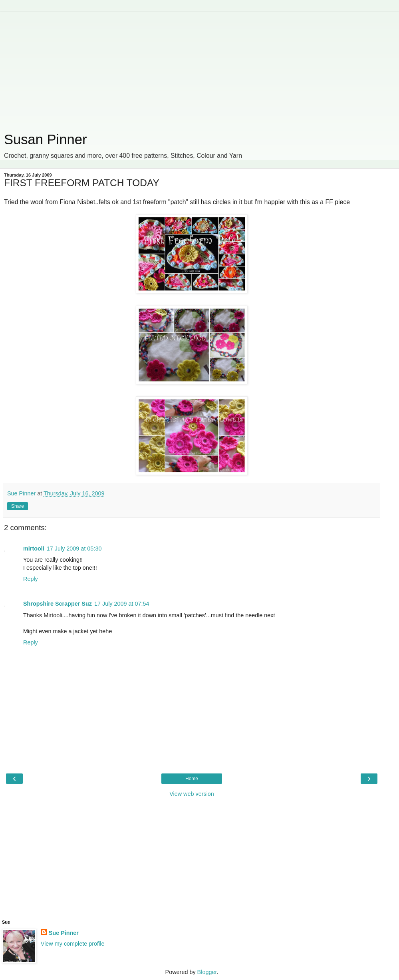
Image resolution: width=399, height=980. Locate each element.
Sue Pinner (64, 933)
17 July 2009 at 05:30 (74, 549)
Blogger (207, 972)
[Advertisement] (192, 68)
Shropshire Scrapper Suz (58, 604)
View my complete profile (73, 944)
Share (18, 506)
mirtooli (34, 549)
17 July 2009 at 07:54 (122, 604)
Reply (31, 579)
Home (192, 779)
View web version (192, 794)
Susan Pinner (45, 139)
